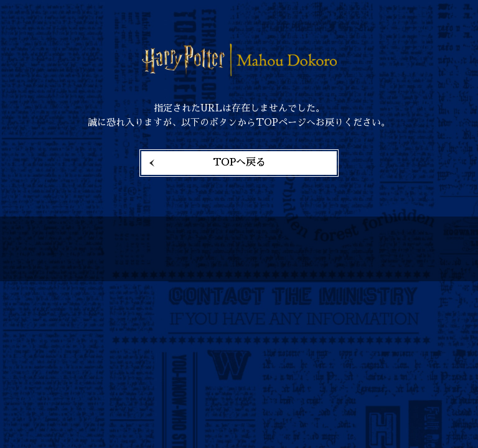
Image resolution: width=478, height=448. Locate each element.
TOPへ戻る (239, 162)
